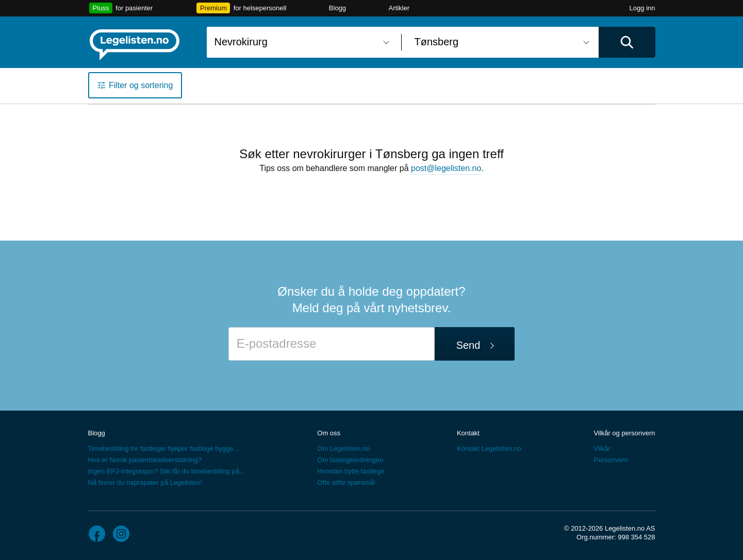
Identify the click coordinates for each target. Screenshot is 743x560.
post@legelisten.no (446, 168)
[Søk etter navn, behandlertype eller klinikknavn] (300, 42)
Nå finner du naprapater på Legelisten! (145, 482)
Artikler (399, 8)
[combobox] (300, 42)
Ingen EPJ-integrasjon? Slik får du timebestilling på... (167, 471)
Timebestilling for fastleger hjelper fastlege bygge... (164, 448)
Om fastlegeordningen (350, 460)
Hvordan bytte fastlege (351, 471)
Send (468, 345)
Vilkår (602, 448)
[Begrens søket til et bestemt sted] (500, 42)
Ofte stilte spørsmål (346, 482)
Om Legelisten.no (343, 448)
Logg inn (642, 8)
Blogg (337, 8)
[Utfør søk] (627, 42)
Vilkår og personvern (624, 433)
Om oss (329, 433)
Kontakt (468, 433)
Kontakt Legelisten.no (489, 448)
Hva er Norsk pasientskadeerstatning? (145, 460)
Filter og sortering (141, 85)
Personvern (610, 460)
